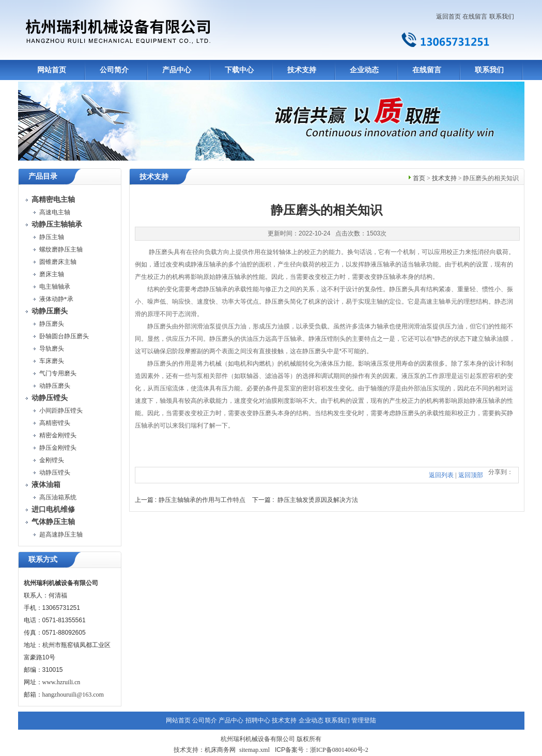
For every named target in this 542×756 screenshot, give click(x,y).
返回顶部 (471, 475)
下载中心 (239, 70)
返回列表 (441, 475)
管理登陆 (364, 720)
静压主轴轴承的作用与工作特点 (202, 500)
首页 (419, 178)
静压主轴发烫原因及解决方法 (318, 500)
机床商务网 (220, 750)
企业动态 (364, 70)
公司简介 (114, 70)
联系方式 (43, 560)
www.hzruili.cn (61, 682)
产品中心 (177, 70)
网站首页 (52, 70)
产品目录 (43, 176)
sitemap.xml (254, 750)
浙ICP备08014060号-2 (339, 750)
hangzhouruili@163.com (73, 695)
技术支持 (302, 70)
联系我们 (502, 17)
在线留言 (475, 17)
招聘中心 (258, 720)
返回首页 (448, 17)
